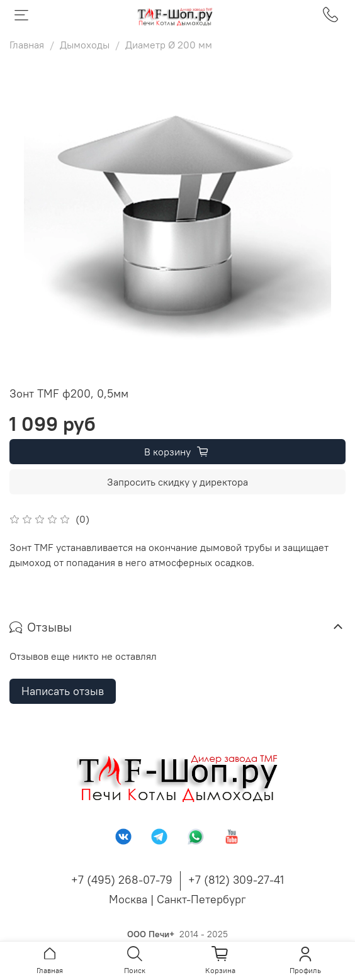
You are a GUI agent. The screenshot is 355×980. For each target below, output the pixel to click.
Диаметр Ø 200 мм (169, 45)
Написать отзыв (63, 691)
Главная (27, 45)
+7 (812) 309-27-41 (236, 880)
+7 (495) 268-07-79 (122, 880)
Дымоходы (85, 45)
